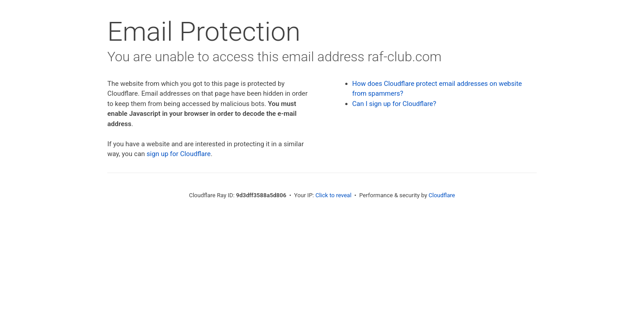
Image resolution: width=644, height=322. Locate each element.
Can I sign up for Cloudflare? (394, 104)
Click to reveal (333, 195)
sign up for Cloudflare (179, 154)
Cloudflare (442, 195)
